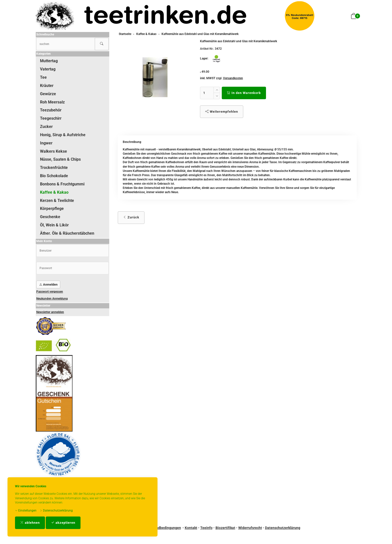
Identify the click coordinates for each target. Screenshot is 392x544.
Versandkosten (233, 78)
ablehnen (30, 523)
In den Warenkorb (244, 93)
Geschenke (50, 217)
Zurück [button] (131, 217)
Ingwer (46, 143)
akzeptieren (63, 523)
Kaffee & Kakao (54, 192)
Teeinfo (206, 528)
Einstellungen (26, 511)
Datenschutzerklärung (56, 511)
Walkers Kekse (53, 151)
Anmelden (48, 284)
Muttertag (49, 61)
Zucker (46, 127)
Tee (43, 77)
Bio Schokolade (54, 176)
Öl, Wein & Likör (54, 225)
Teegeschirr (51, 118)
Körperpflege (52, 209)
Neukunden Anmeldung (52, 299)
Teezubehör (51, 110)
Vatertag (48, 69)
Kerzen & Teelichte (57, 201)
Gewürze (48, 94)
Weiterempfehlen (222, 112)
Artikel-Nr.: (207, 49)
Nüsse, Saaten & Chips (60, 159)
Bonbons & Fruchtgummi (62, 184)
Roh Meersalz (52, 102)
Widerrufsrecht (250, 528)
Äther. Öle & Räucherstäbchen (67, 233)
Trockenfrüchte (54, 168)
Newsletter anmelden (50, 312)
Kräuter (47, 86)
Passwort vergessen (50, 292)
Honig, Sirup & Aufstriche (63, 135)
